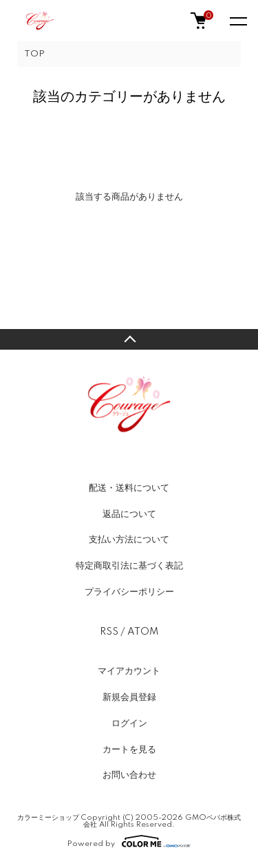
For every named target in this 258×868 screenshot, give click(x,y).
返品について (129, 514)
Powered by (129, 841)
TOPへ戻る (129, 339)
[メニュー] (237, 21)
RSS (109, 632)
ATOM (143, 632)
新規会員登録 (129, 697)
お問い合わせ (129, 775)
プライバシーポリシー (129, 592)
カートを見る (129, 750)
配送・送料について (129, 488)
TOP (34, 54)
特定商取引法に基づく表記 (129, 566)
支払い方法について (129, 540)
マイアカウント (129, 671)
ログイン (129, 723)
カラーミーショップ (48, 818)
